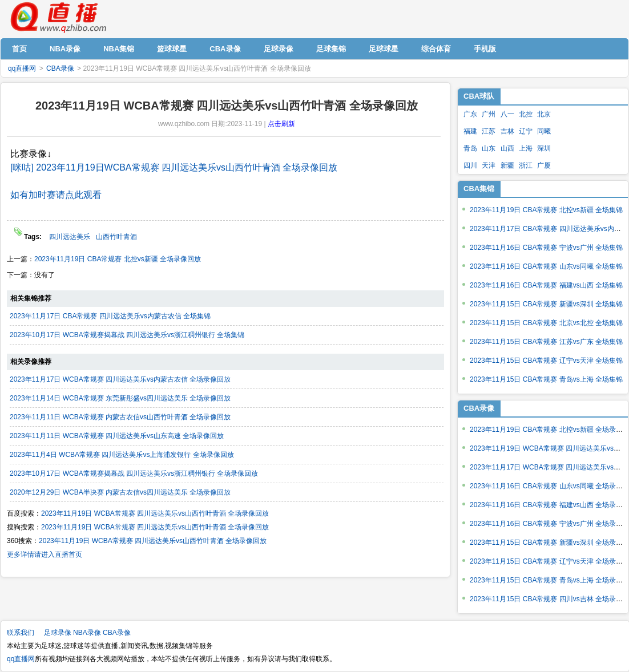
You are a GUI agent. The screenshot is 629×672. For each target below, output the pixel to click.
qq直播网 (58, 18)
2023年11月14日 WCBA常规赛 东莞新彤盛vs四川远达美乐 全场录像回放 (120, 398)
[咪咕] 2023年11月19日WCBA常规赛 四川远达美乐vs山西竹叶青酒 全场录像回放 (174, 167)
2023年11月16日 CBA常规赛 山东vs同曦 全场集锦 (546, 266)
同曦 (544, 131)
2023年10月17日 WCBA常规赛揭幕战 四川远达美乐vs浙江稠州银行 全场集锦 (127, 335)
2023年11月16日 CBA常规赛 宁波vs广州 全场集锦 (546, 248)
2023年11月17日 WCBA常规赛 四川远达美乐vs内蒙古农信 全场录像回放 (120, 379)
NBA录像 (87, 633)
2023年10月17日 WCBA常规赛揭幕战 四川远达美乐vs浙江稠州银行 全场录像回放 (134, 473)
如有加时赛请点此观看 (56, 195)
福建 (470, 131)
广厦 (544, 165)
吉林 (507, 131)
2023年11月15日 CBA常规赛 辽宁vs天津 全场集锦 (546, 361)
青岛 (470, 148)
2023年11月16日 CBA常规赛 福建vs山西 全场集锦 (546, 285)
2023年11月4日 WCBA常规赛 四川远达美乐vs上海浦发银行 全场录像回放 (122, 455)
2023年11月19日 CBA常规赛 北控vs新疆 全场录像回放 (118, 259)
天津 (489, 165)
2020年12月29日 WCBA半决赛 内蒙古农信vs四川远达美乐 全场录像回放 (120, 492)
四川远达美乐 (70, 237)
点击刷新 (281, 124)
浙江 (526, 165)
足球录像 (58, 633)
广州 (489, 114)
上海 (526, 148)
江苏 (489, 131)
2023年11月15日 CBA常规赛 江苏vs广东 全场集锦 (546, 342)
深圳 (544, 148)
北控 (526, 114)
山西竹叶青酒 (116, 237)
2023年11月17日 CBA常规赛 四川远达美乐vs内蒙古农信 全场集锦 (110, 316)
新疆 (507, 165)
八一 (507, 114)
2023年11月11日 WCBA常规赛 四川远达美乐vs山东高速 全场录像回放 (117, 436)
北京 (544, 114)
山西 (507, 148)
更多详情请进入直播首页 (45, 554)
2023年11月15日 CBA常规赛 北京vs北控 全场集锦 (546, 323)
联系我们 (21, 633)
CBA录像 (60, 68)
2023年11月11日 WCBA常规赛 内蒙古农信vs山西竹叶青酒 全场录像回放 (120, 417)
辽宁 (526, 131)
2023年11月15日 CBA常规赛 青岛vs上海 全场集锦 (546, 379)
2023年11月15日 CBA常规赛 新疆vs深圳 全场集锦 (546, 304)
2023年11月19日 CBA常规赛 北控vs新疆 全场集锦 (546, 210)
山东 (489, 148)
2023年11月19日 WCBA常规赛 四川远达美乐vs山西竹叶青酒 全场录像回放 (155, 513)
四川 (470, 165)
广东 (470, 114)
